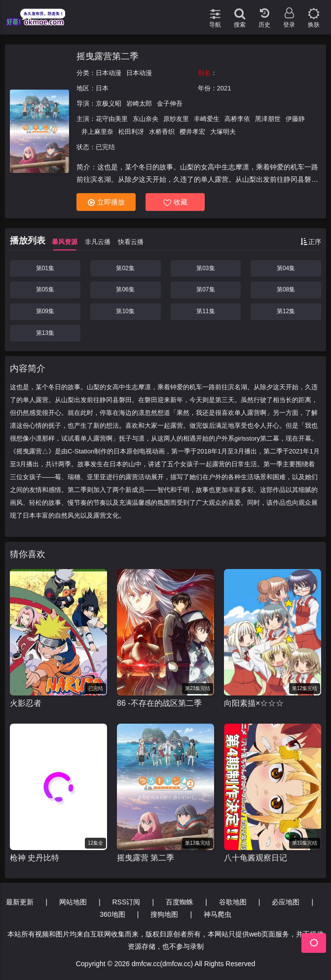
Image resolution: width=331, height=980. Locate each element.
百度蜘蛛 (180, 902)
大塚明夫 (223, 132)
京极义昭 (109, 103)
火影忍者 (26, 703)
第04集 (286, 268)
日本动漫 (109, 73)
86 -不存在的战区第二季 (159, 703)
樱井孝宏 (192, 132)
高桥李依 (237, 119)
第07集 (205, 289)
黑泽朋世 (268, 119)
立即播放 (106, 202)
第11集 (205, 311)
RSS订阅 (126, 902)
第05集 (45, 289)
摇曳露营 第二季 (146, 858)
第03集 (205, 268)
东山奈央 (146, 119)
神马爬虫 (218, 914)
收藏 (175, 202)
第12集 (286, 311)
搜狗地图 (164, 914)
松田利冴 (131, 132)
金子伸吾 (170, 103)
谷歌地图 (233, 902)
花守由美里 (112, 119)
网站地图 (73, 902)
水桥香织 (162, 132)
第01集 (45, 268)
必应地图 (286, 902)
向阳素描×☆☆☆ (254, 703)
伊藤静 (295, 119)
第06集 (125, 289)
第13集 (45, 333)
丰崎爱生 (207, 119)
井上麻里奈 (97, 132)
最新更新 (20, 902)
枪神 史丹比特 (35, 858)
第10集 (125, 311)
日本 (102, 88)
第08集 (286, 289)
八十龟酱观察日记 (256, 858)
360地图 (112, 914)
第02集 (125, 268)
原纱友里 (176, 119)
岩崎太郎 (139, 103)
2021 (224, 88)
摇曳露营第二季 (108, 56)
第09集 (45, 311)
